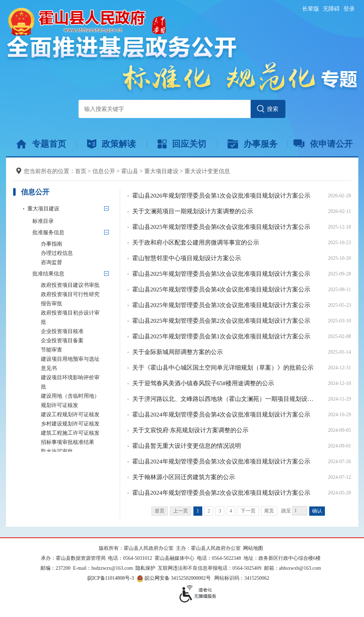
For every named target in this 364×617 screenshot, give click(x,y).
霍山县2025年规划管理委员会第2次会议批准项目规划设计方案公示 (221, 321)
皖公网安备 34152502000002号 (174, 578)
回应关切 (182, 144)
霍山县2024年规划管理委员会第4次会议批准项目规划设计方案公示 (221, 415)
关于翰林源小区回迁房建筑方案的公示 (184, 477)
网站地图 (253, 548)
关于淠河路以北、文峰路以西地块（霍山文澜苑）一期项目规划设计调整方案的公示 (225, 399)
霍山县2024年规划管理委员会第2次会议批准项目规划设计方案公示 (221, 493)
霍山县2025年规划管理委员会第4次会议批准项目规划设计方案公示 (221, 289)
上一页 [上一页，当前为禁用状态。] (181, 511)
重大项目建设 (161, 171)
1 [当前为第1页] (198, 511)
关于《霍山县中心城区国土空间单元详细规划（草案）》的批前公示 (223, 368)
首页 (81, 171)
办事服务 (253, 144)
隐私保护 (145, 568)
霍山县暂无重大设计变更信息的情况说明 (187, 446)
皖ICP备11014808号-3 (111, 578)
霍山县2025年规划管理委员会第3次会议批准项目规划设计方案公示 (221, 305)
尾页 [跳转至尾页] (269, 511)
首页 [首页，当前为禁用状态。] (160, 511)
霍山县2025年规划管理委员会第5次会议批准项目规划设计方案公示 (221, 274)
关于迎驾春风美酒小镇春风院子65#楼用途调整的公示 (203, 383)
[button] (311, 9)
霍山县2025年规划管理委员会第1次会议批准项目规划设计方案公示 (221, 336)
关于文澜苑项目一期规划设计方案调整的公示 (193, 211)
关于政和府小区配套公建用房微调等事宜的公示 (196, 243)
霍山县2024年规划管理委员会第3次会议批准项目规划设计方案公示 (221, 462)
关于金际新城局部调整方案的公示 (178, 352)
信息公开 (104, 171)
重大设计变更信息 (207, 171)
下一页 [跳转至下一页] (248, 511)
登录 (349, 9)
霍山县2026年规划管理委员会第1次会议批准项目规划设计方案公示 (221, 196)
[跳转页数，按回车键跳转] (300, 511)
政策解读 (111, 144)
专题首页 (41, 144)
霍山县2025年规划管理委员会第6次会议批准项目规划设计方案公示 (221, 227)
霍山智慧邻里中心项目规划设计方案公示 (187, 258)
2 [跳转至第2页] (209, 511)
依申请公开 (323, 144)
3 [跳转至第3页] (220, 511)
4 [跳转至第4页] (231, 511)
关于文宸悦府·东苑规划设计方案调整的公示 (190, 430)
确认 (317, 511)
